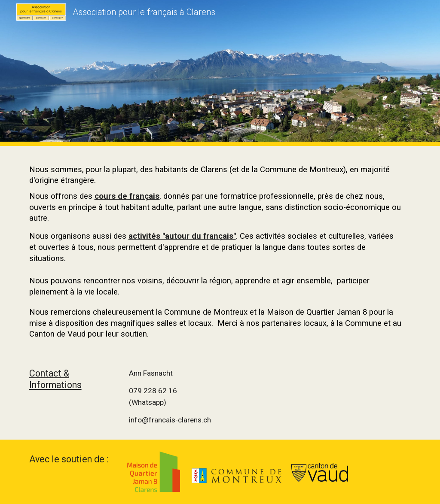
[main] (220, 250)
